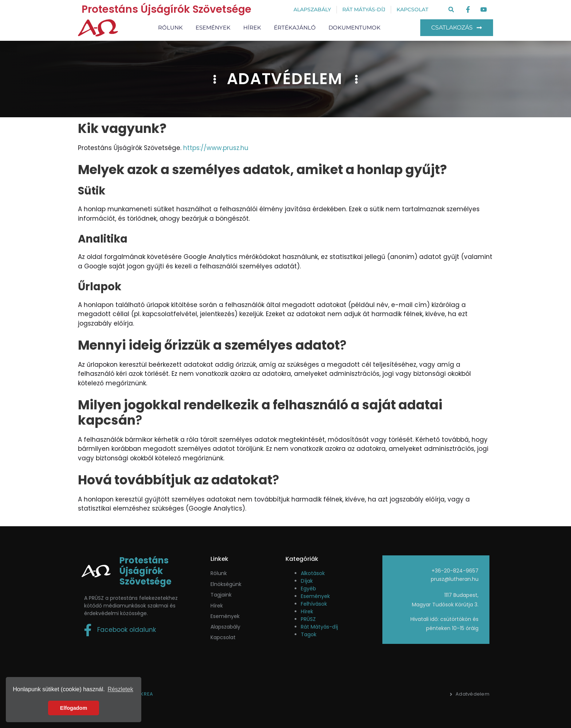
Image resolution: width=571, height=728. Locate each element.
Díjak (307, 581)
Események (213, 27)
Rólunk (170, 27)
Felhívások (314, 604)
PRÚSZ (308, 619)
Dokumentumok (355, 27)
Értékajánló (295, 27)
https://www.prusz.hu (216, 148)
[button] (451, 10)
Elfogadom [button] (74, 708)
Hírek (252, 27)
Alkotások (313, 573)
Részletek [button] (120, 689)
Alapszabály (225, 627)
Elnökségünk (226, 584)
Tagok (309, 634)
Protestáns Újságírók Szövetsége (166, 9)
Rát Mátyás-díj (319, 627)
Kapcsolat (223, 637)
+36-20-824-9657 (455, 571)
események (225, 616)
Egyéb (308, 589)
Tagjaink (221, 595)
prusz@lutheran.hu (455, 579)
